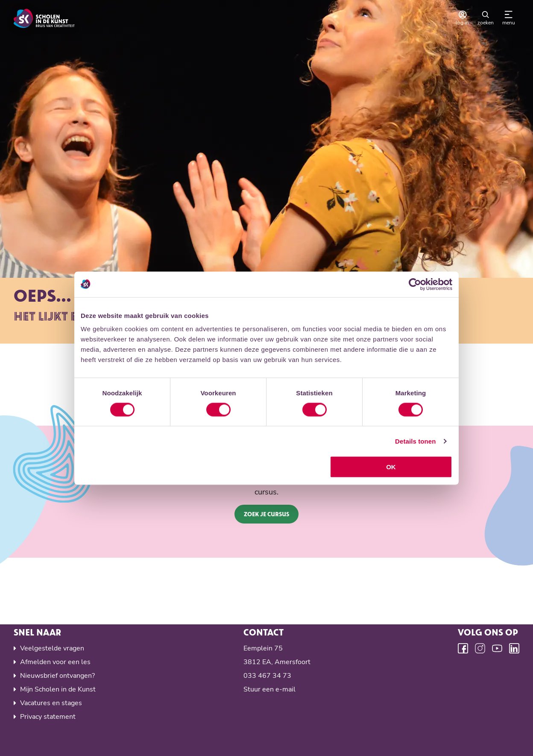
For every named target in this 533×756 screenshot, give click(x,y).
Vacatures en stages (51, 703)
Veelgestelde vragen (52, 648)
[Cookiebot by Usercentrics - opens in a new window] (415, 284)
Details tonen (415, 441)
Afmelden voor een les (55, 662)
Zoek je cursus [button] (266, 514)
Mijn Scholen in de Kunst (58, 689)
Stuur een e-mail (269, 689)
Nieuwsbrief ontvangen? (57, 676)
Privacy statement (48, 717)
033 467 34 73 (267, 676)
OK (391, 467)
